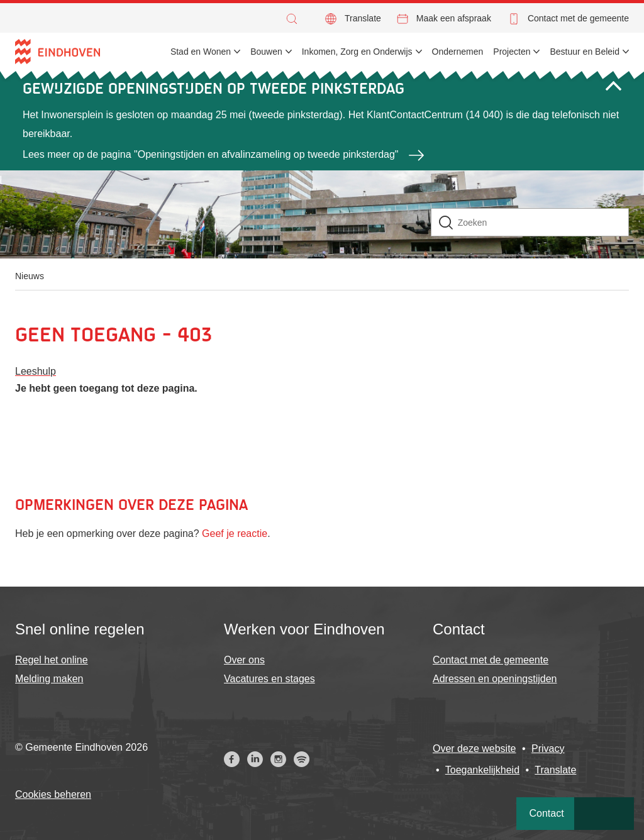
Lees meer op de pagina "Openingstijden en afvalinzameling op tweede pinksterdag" (211, 154)
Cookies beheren (53, 794)
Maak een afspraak (454, 18)
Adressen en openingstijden (495, 679)
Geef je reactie (235, 533)
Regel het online (52, 660)
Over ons (244, 660)
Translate (363, 18)
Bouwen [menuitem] (266, 52)
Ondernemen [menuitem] (458, 52)
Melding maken (49, 679)
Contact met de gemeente (578, 18)
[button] (295, 19)
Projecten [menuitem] (512, 52)
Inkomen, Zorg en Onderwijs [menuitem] (357, 52)
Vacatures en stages (269, 679)
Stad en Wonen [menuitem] (201, 52)
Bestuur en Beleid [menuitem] (585, 52)
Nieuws (30, 276)
